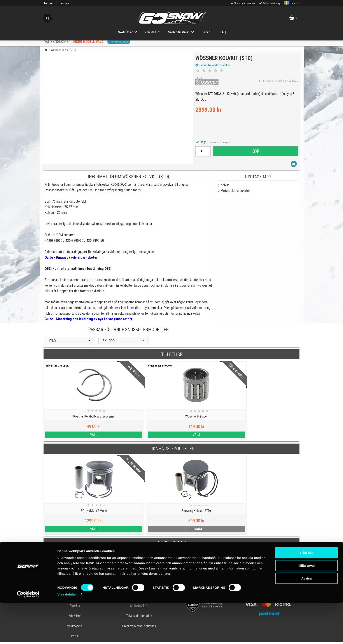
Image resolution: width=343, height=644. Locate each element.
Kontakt (48, 3)
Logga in (65, 3)
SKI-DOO (109, 343)
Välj (75, 437)
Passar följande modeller (213, 66)
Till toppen (172, 580)
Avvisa (306, 619)
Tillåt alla (306, 594)
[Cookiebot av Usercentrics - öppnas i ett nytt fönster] (28, 635)
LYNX (52, 343)
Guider (206, 32)
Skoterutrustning (182, 32)
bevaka (139, 531)
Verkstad (154, 32)
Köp (255, 152)
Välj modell (119, 42)
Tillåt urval (307, 607)
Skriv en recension (172, 562)
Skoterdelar (129, 32)
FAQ (223, 32)
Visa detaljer (67, 635)
